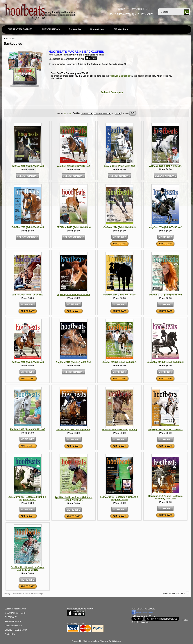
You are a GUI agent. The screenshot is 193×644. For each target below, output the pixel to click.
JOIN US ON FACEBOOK (143, 609)
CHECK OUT (145, 14)
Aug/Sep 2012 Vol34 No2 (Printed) (165, 430)
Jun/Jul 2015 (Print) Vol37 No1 (119, 166)
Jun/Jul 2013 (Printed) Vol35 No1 (119, 362)
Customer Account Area (15, 609)
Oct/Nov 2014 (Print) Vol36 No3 (119, 227)
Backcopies (75, 29)
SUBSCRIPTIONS (51, 29)
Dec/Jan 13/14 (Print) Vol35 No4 (166, 295)
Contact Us (10, 634)
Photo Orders (97, 29)
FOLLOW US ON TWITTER (144, 616)
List (70, 113)
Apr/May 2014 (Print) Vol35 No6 (74, 295)
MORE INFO (119, 237)
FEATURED (122, 9)
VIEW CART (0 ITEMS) (121, 14)
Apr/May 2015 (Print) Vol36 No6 (166, 166)
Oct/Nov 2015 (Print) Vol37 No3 (27, 166)
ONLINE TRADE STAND (16, 630)
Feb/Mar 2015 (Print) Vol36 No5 (27, 227)
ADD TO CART (119, 244)
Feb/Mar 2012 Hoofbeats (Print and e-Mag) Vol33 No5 (119, 498)
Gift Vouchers (121, 29)
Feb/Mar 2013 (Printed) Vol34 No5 (27, 429)
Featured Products (13, 621)
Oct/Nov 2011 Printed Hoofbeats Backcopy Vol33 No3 (28, 569)
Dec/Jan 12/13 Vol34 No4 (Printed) (74, 430)
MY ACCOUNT (140, 9)
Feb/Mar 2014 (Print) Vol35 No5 (119, 295)
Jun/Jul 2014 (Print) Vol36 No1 (27, 295)
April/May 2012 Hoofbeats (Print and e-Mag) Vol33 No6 (73, 499)
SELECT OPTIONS (28, 176)
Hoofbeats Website (13, 626)
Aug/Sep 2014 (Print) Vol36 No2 (165, 227)
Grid (65, 113)
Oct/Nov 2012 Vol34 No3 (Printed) (119, 430)
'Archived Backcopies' (120, 76)
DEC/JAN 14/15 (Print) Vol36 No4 (73, 227)
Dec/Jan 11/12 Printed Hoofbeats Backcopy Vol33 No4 (165, 497)
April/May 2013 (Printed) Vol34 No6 (165, 362)
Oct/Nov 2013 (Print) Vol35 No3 (27, 362)
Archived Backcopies (112, 92)
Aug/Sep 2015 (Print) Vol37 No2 (74, 166)
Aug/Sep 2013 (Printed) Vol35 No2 (74, 362)
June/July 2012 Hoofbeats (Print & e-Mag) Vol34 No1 (28, 498)
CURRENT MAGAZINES (20, 29)
